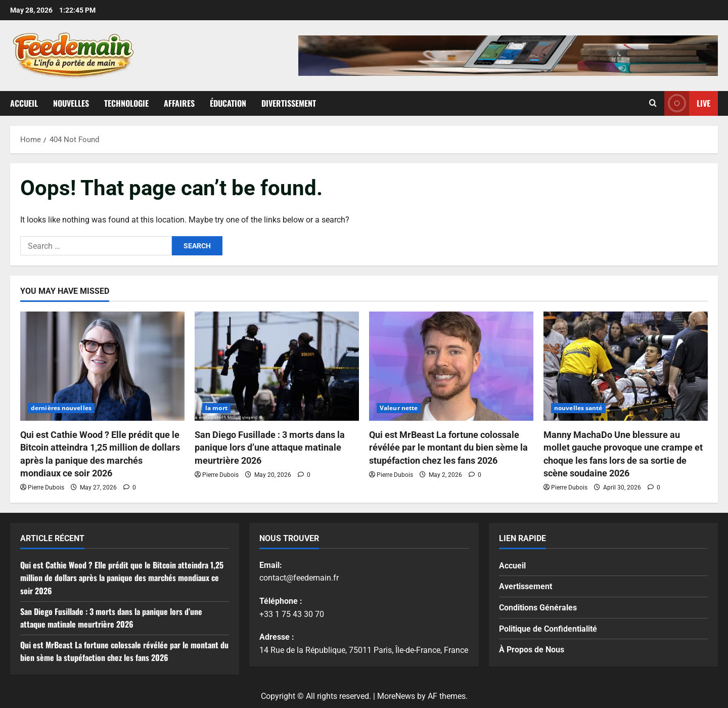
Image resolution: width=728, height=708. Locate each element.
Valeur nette (399, 408)
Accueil (24, 103)
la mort (216, 408)
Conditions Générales (538, 608)
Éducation (228, 103)
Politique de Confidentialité (548, 629)
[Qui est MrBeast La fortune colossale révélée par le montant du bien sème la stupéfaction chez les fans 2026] (451, 366)
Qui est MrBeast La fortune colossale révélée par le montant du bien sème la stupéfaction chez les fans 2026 (448, 447)
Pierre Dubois (46, 488)
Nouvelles (71, 103)
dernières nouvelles (61, 408)
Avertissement (526, 586)
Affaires (179, 103)
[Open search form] (653, 103)
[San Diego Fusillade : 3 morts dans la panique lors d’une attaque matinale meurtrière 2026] (277, 366)
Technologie (126, 103)
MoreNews (396, 696)
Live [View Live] (687, 103)
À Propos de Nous (532, 650)
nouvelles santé (578, 408)
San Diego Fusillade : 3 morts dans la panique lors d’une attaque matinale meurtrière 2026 (270, 447)
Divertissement (289, 103)
